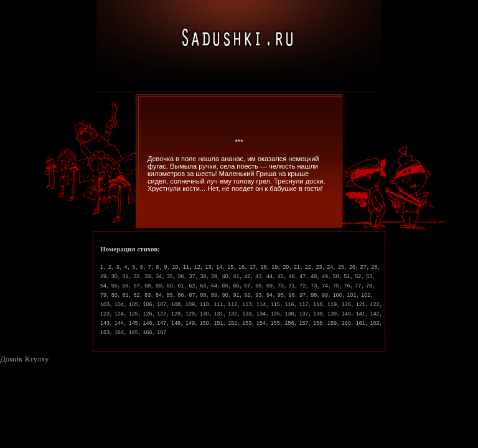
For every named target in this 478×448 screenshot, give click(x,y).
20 (286, 267)
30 (115, 276)
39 (214, 276)
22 (308, 267)
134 (261, 314)
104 (119, 304)
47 (302, 276)
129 (190, 314)
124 (119, 314)
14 (219, 267)
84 (159, 295)
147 (162, 323)
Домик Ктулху (24, 359)
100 (338, 295)
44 (269, 276)
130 (204, 314)
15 (230, 267)
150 (204, 323)
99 (325, 295)
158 (318, 323)
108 (176, 304)
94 (269, 295)
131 (219, 314)
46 (292, 276)
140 (346, 314)
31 (126, 276)
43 (258, 276)
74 (325, 286)
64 (214, 286)
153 (247, 323)
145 (134, 323)
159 (332, 323)
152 (232, 323)
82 (136, 295)
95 (281, 295)
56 (126, 286)
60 (170, 286)
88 (203, 295)
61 (181, 286)
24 (330, 267)
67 (247, 286)
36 (181, 276)
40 (225, 276)
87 (192, 295)
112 (232, 304)
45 (281, 276)
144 (119, 323)
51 (347, 276)
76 (347, 286)
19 (274, 267)
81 (126, 295)
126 (147, 314)
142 (374, 314)
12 (197, 267)
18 (264, 267)
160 (346, 323)
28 (375, 267)
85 (170, 295)
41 (237, 276)
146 (147, 323)
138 (318, 314)
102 (366, 295)
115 (275, 304)
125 (134, 314)
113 (247, 304)
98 (314, 295)
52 (358, 276)
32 (136, 276)
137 (303, 314)
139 (332, 314)
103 (105, 304)
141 (361, 314)
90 (225, 295)
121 (361, 304)
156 (290, 323)
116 (290, 304)
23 (319, 267)
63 (203, 286)
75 (336, 286)
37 (192, 276)
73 (314, 286)
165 (134, 332)
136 (290, 314)
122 (374, 304)
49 (325, 276)
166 (147, 332)
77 (358, 286)
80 (115, 295)
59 (159, 286)
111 (219, 304)
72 (302, 286)
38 (203, 276)
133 (247, 314)
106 (147, 304)
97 (302, 295)
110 (204, 304)
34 (159, 276)
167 (162, 332)
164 (119, 332)
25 (341, 267)
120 (346, 304)
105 (134, 304)
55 (115, 286)
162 (374, 323)
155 (275, 323)
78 (369, 286)
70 (281, 286)
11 (186, 267)
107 (162, 304)
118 (318, 304)
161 (361, 323)
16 (241, 267)
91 (237, 295)
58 (148, 286)
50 (336, 276)
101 (352, 295)
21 (297, 267)
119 (332, 304)
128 (176, 314)
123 (105, 314)
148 (176, 323)
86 (181, 295)
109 (190, 304)
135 (275, 314)
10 (175, 267)
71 (292, 286)
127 (162, 314)
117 (303, 304)
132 (232, 314)
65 (225, 286)
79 (103, 295)
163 (105, 332)
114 (261, 304)
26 (352, 267)
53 (369, 276)
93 (258, 295)
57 (136, 286)
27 (363, 267)
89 (214, 295)
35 (170, 276)
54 (103, 286)
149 (190, 323)
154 (261, 323)
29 (103, 276)
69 (269, 286)
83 (148, 295)
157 (303, 323)
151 (219, 323)
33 (148, 276)
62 (192, 286)
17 (253, 267)
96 (292, 295)
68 (258, 286)
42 (247, 276)
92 (247, 295)
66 (237, 286)
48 (314, 276)
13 (209, 267)
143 (105, 323)
